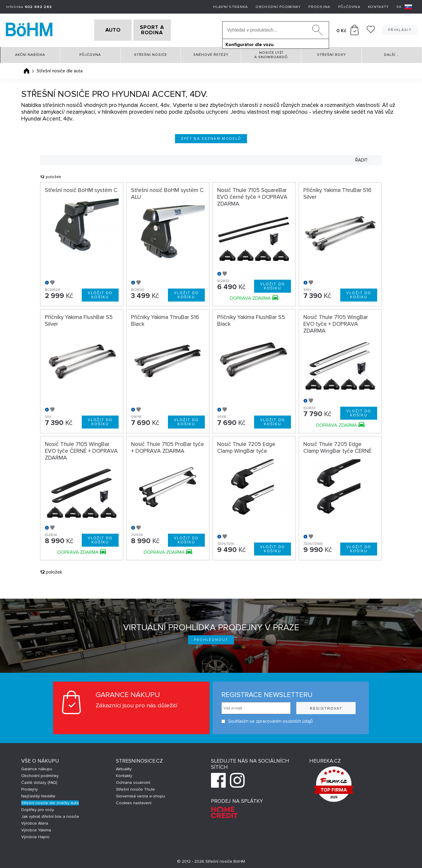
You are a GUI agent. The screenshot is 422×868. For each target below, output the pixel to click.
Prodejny (30, 788)
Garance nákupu (37, 767)
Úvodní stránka (27, 69)
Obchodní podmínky (278, 7)
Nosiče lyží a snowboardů (271, 53)
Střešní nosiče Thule (135, 788)
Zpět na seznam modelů (211, 137)
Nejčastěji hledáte (38, 794)
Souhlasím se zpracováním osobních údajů (267, 719)
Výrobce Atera (35, 821)
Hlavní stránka (230, 7)
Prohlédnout (211, 638)
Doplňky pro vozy (38, 808)
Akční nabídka (30, 53)
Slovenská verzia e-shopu (140, 794)
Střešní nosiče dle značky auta (50, 801)
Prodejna (319, 7)
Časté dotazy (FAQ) (39, 781)
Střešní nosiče (151, 53)
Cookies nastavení (134, 801)
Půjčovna (349, 7)
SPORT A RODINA (162, 29)
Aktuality (124, 767)
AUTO (104, 29)
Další (392, 53)
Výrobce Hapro (35, 835)
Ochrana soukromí (133, 781)
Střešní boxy (331, 53)
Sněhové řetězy (211, 53)
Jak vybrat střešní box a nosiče (50, 815)
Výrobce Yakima (36, 828)
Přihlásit (400, 29)
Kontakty (378, 7)
